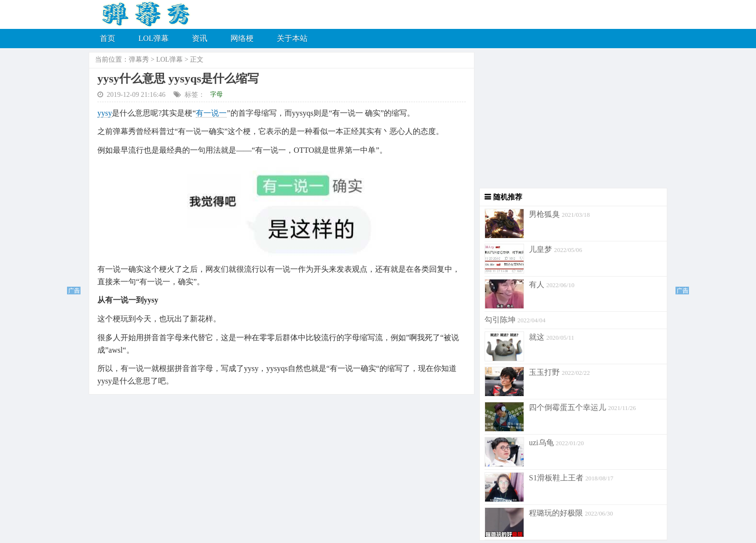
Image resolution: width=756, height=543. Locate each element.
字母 (216, 94)
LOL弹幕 (154, 38)
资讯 (200, 38)
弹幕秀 (139, 60)
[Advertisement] (571, 120)
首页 (108, 38)
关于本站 (292, 38)
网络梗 (242, 38)
